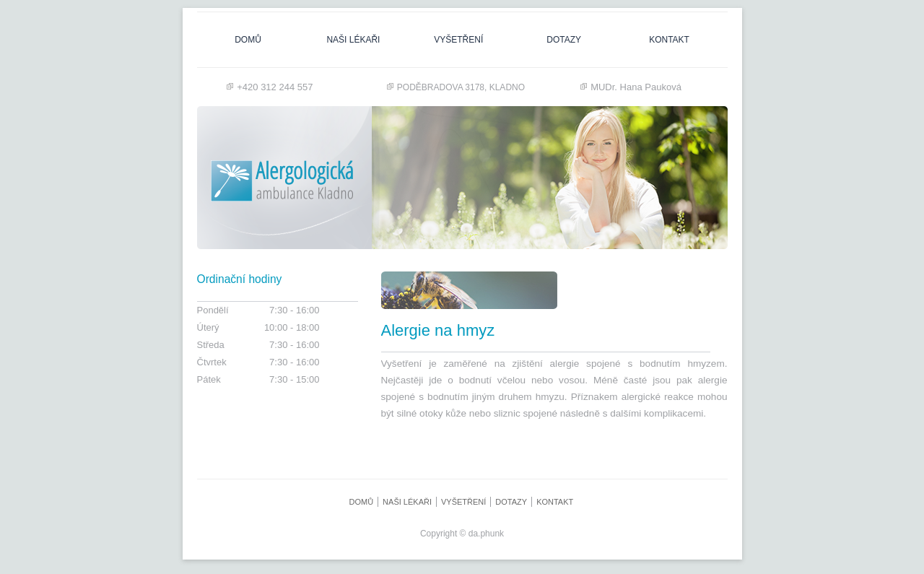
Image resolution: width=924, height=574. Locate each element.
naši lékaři (353, 40)
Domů (248, 40)
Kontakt (669, 40)
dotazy (564, 40)
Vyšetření (458, 40)
